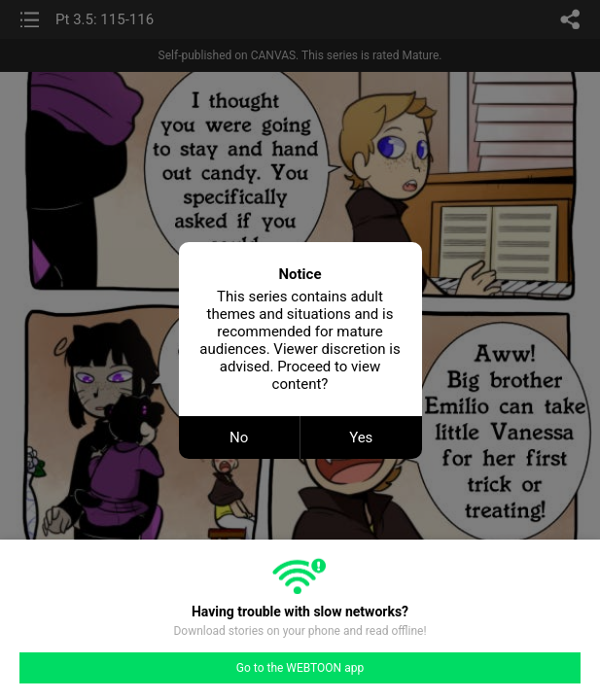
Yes (361, 437)
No (239, 437)
